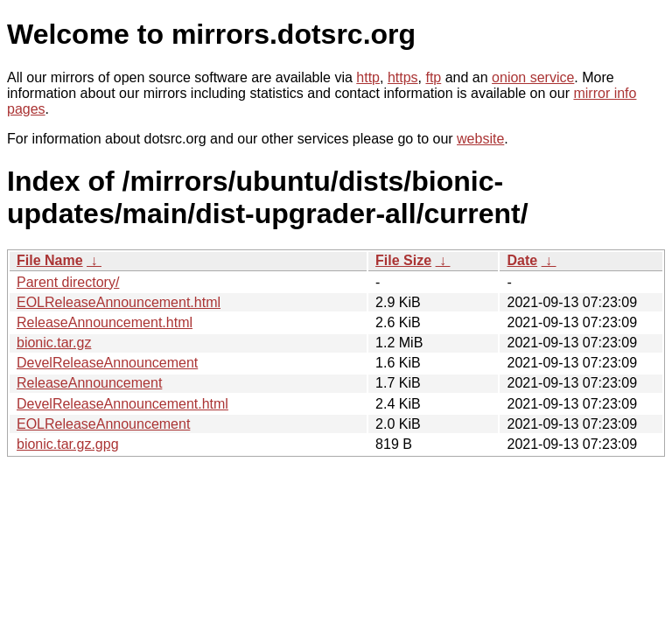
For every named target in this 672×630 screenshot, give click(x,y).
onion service (533, 77)
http (368, 77)
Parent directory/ (68, 282)
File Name (50, 260)
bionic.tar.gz (54, 343)
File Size (403, 260)
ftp (433, 77)
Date (522, 260)
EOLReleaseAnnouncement (103, 424)
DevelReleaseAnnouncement (107, 363)
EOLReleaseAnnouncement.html (119, 302)
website (480, 139)
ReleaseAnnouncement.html (105, 322)
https (403, 77)
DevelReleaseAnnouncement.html (122, 404)
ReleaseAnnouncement (89, 383)
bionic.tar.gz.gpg (68, 444)
